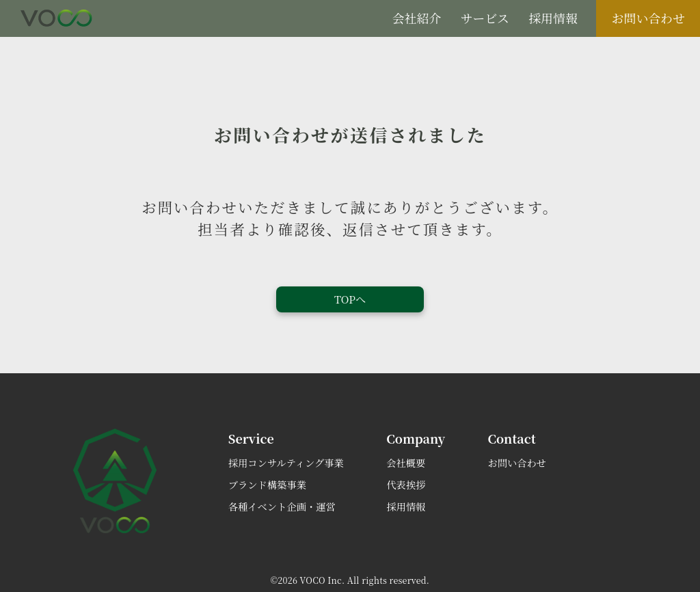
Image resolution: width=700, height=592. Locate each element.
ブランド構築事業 (267, 485)
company (416, 438)
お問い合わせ (648, 18)
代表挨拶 (406, 485)
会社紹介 (417, 18)
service (251, 438)
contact (512, 438)
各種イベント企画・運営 (282, 507)
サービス (485, 18)
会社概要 (406, 463)
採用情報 (553, 18)
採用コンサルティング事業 (286, 463)
